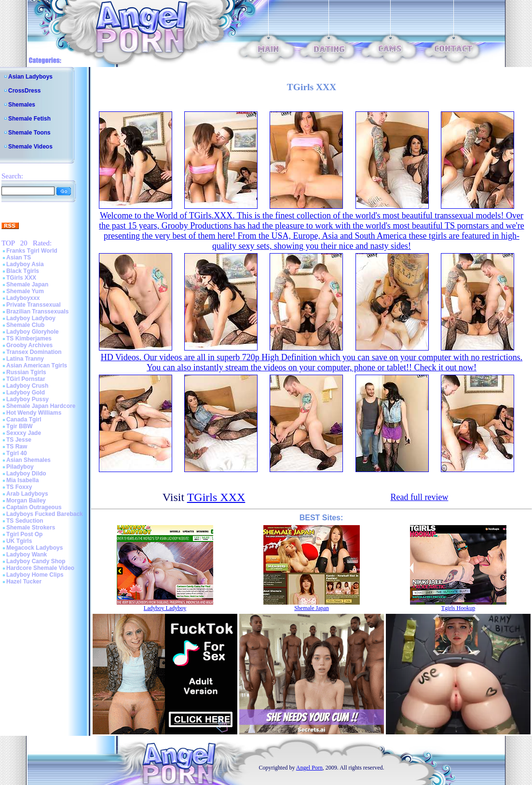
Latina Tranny (25, 359)
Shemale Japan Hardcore (41, 406)
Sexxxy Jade (24, 433)
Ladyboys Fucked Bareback (45, 514)
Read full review (419, 497)
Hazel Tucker (24, 582)
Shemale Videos (30, 147)
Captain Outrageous (34, 507)
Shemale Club (25, 325)
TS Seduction (25, 521)
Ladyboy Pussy (27, 399)
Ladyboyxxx (23, 298)
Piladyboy (20, 467)
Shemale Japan (27, 284)
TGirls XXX (21, 278)
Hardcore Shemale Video (40, 568)
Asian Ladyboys (30, 77)
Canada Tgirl (24, 420)
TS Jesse (19, 440)
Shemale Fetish (29, 119)
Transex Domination (34, 352)
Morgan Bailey (26, 501)
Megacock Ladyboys (34, 548)
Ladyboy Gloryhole (33, 332)
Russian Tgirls (26, 372)
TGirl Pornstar (26, 379)
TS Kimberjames (29, 338)
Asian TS (19, 257)
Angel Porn (309, 768)
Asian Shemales (28, 460)
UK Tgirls (19, 541)
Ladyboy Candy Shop (36, 561)
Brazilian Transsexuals (37, 311)
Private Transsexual (34, 305)
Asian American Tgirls (37, 365)
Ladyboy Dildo (26, 474)
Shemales (22, 105)
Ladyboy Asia (25, 264)
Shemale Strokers (31, 528)
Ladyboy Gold (26, 392)
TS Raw (17, 447)
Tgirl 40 (17, 453)
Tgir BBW (20, 426)
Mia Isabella (22, 480)
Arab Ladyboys (27, 494)
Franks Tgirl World (32, 251)
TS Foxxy (19, 487)
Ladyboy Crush (27, 386)
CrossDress (24, 91)
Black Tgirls (23, 271)
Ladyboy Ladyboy (31, 318)
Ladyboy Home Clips (35, 575)
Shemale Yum (25, 291)
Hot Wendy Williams (34, 413)
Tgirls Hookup (458, 608)
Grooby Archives (29, 345)
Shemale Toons (29, 133)
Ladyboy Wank (27, 555)
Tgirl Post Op (24, 534)
